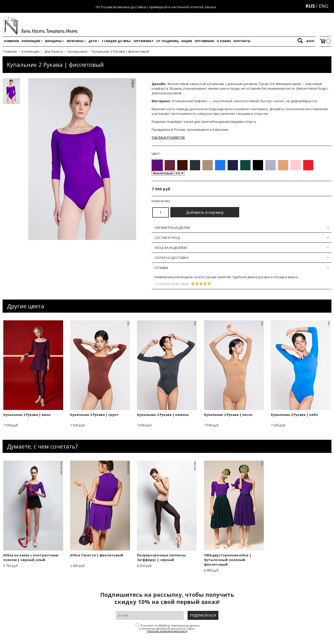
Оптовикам (204, 41)
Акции (187, 41)
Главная (10, 51)
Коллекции (31, 41)
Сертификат (143, 41)
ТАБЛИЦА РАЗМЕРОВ (168, 137)
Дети (93, 41)
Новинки (11, 41)
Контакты (242, 41)
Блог (310, 41)
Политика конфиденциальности (167, 631)
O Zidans (224, 41)
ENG (324, 6)
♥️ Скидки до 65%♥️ (116, 41)
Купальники (77, 51)
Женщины (53, 41)
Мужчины (75, 41)
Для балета (53, 51)
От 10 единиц (167, 41)
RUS (310, 6)
